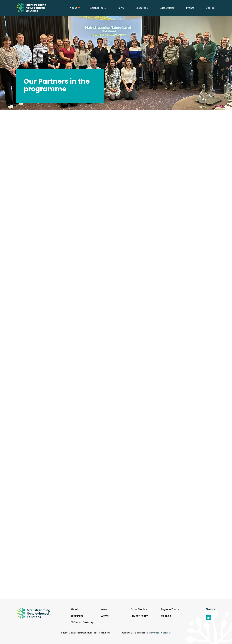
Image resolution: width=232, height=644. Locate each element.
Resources (142, 8)
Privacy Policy (139, 616)
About (73, 8)
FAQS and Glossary (82, 623)
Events (190, 8)
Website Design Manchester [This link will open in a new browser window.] (136, 633)
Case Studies (167, 8)
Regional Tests (97, 8)
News (121, 8)
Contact (211, 8)
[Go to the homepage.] (31, 8)
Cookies (166, 616)
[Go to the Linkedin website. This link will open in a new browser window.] (211, 618)
